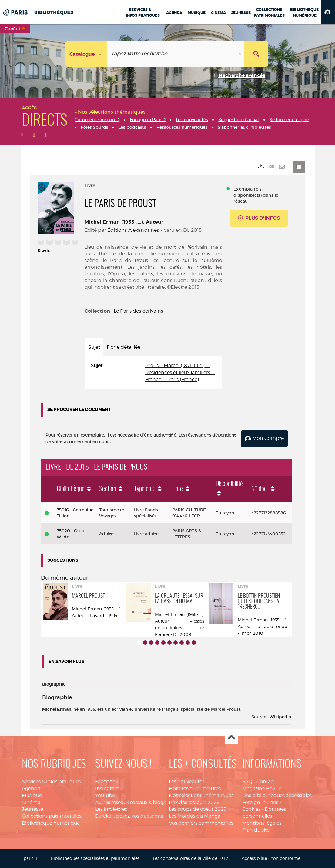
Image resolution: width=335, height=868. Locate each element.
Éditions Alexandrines (133, 230)
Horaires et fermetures (195, 788)
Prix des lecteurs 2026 (194, 802)
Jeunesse (32, 809)
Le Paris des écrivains (139, 311)
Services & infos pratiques (51, 782)
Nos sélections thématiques (201, 795)
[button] (328, 12)
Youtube (105, 795)
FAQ (247, 782)
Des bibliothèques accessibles (277, 795)
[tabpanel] (153, 373)
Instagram (107, 788)
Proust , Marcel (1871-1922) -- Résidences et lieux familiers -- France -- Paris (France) (180, 372)
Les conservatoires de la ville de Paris (191, 858)
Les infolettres (111, 809)
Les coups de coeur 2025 (198, 809)
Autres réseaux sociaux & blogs (130, 802)
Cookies (251, 809)
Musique (32, 795)
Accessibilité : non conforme (271, 858)
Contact (266, 782)
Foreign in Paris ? (262, 802)
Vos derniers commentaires (201, 823)
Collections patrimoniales (52, 816)
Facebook (107, 782)
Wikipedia (280, 717)
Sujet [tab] (94, 347)
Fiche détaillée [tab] (124, 347)
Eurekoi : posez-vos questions (129, 816)
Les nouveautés (187, 782)
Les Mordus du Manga (195, 816)
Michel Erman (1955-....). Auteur (124, 222)
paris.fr (30, 858)
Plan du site (256, 830)
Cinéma (31, 802)
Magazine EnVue (262, 788)
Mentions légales (262, 823)
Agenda (31, 788)
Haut (231, 738)
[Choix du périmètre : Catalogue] (86, 54)
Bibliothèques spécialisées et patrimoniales (95, 858)
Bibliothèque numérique (51, 823)
